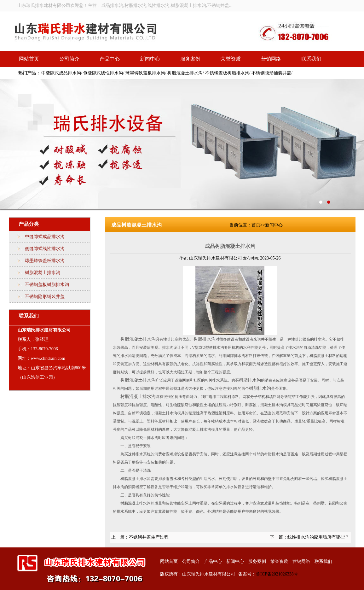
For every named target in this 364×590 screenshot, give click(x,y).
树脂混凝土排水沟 (185, 73)
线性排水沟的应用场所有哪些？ (318, 537)
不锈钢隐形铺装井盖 (271, 73)
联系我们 (311, 59)
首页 (256, 225)
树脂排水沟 (205, 339)
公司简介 (69, 59)
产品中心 (110, 59)
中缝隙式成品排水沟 (61, 73)
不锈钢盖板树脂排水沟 (227, 73)
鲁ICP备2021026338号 (277, 574)
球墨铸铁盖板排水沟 (145, 73)
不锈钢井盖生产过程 (149, 537)
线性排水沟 (182, 144)
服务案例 (190, 59)
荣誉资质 (231, 59)
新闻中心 (150, 59)
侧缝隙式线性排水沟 (103, 73)
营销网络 (271, 59)
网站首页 (29, 59)
